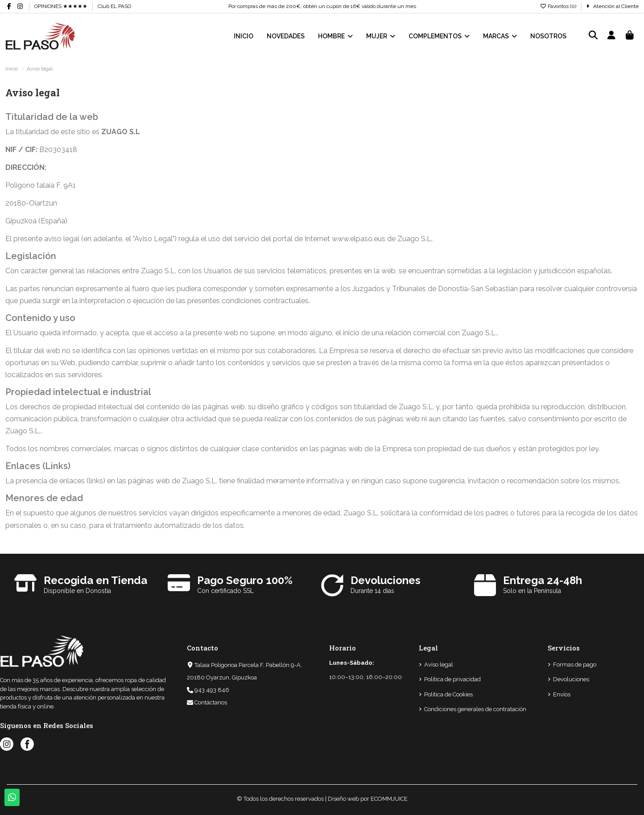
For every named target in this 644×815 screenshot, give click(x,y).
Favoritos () (559, 6)
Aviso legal (439, 665)
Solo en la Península (532, 591)
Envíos (562, 694)
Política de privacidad (452, 679)
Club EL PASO (114, 6)
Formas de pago (575, 665)
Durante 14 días (372, 591)
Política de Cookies (448, 694)
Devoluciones (571, 679)
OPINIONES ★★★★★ (61, 6)
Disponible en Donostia (77, 591)
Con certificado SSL (225, 591)
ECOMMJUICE (389, 799)
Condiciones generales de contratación (475, 709)
